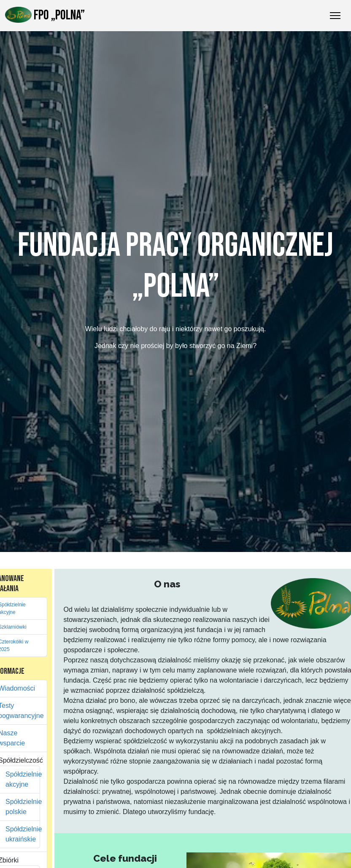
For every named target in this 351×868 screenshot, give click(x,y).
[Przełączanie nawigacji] (335, 16)
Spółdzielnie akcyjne (19, 779)
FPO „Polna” (45, 15)
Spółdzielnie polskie (19, 807)
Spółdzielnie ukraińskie (19, 834)
